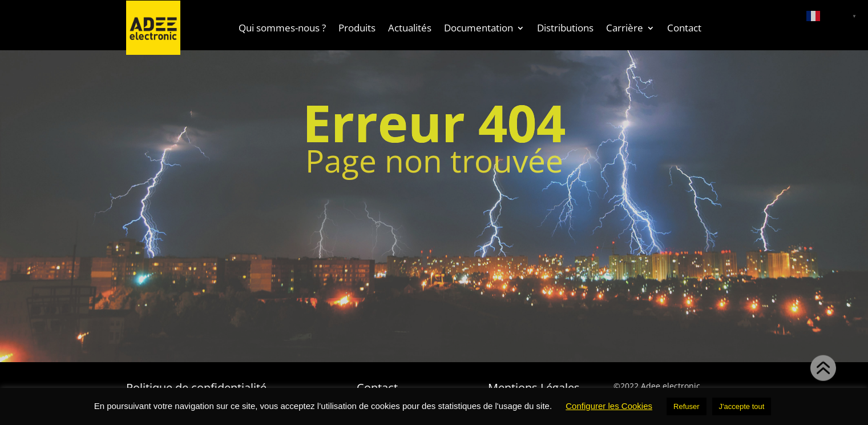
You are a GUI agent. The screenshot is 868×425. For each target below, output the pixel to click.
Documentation (479, 28)
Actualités (410, 28)
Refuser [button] (687, 406)
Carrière (625, 28)
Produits (357, 28)
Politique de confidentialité (196, 386)
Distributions (565, 28)
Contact (684, 28)
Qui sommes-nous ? (282, 28)
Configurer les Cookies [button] (609, 406)
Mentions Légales (534, 386)
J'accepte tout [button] (742, 406)
